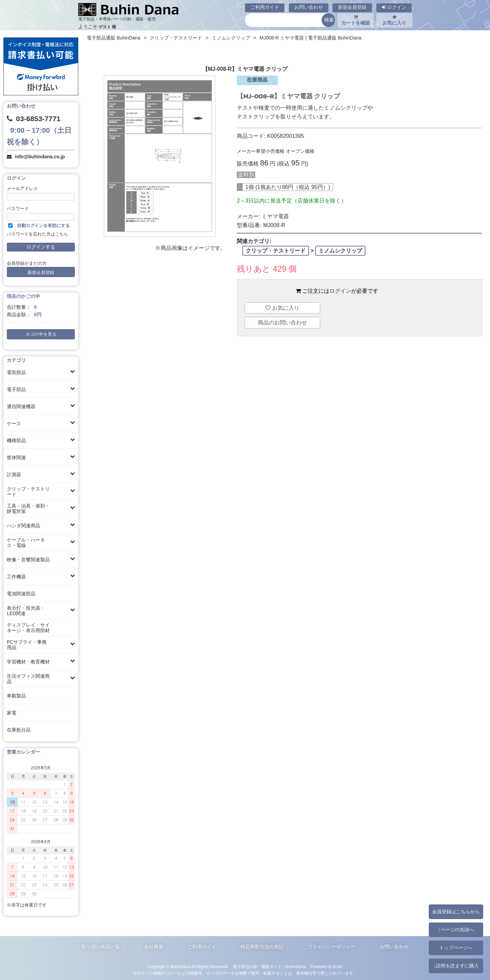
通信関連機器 (21, 406)
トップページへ (456, 948)
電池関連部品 (21, 594)
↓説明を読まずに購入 (456, 966)
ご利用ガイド (265, 7)
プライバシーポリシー (331, 947)
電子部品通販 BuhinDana (113, 38)
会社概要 (154, 947)
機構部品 (16, 440)
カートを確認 (356, 20)
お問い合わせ (309, 7)
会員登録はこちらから (456, 912)
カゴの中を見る (41, 334)
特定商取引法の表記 (262, 947)
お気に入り (394, 20)
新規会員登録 (352, 7)
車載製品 (16, 696)
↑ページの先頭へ (456, 930)
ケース (14, 423)
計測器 (14, 475)
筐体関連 (16, 457)
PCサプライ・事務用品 (27, 645)
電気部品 (16, 372)
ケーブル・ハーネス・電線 (26, 543)
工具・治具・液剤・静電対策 (28, 509)
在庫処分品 (19, 730)
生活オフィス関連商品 (28, 679)
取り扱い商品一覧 (101, 947)
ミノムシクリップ (231, 38)
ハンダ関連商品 (23, 526)
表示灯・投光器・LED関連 (26, 611)
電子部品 (16, 389)
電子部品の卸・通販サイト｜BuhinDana (269, 967)
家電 (12, 713)
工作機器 (16, 577)
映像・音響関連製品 (28, 560)
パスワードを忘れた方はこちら (37, 234)
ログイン (394, 7)
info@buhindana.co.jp (40, 157)
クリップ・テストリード (28, 492)
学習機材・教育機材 (28, 662)
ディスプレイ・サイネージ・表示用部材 (28, 628)
